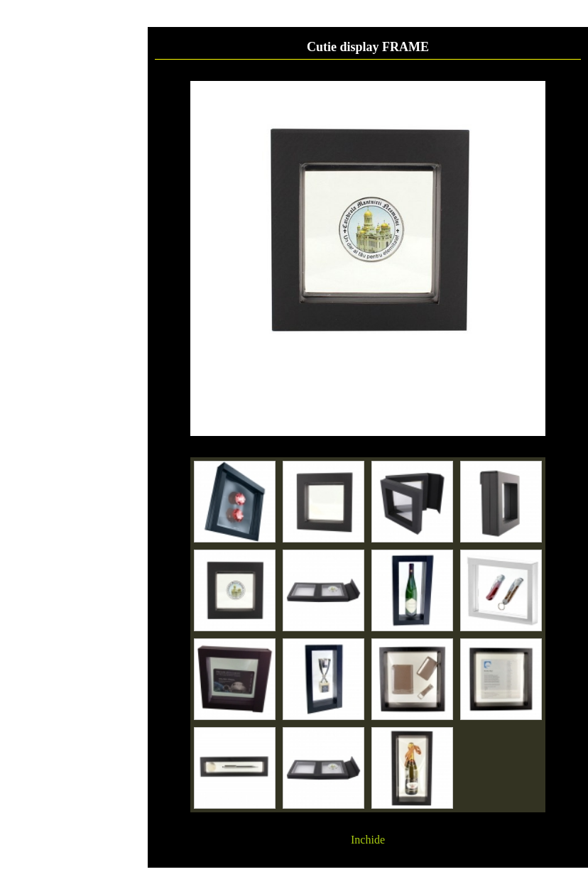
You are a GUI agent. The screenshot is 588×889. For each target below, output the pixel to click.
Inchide (368, 840)
